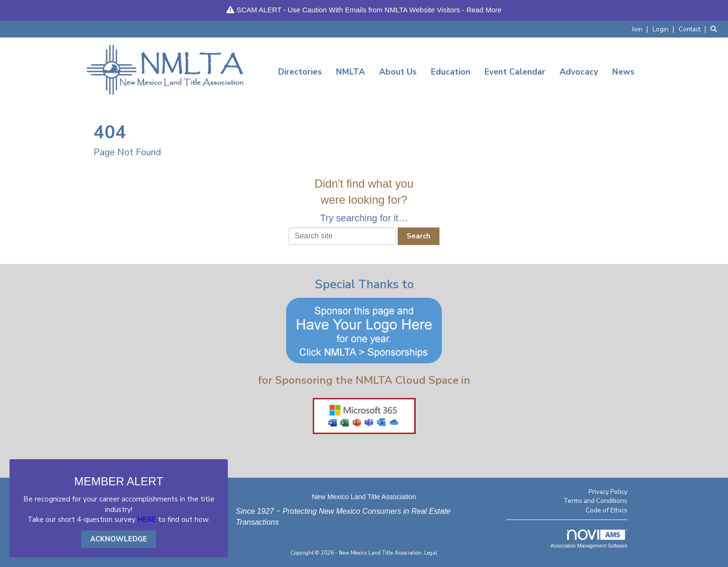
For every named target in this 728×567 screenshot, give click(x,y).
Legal (431, 553)
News (623, 72)
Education (451, 72)
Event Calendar (515, 72)
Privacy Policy (608, 492)
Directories (300, 72)
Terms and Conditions (595, 501)
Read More (484, 10)
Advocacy (579, 72)
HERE (147, 520)
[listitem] (641, 29)
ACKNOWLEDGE (119, 539)
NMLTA (350, 72)
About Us (398, 72)
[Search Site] (716, 29)
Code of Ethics (607, 510)
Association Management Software (589, 539)
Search (419, 236)
